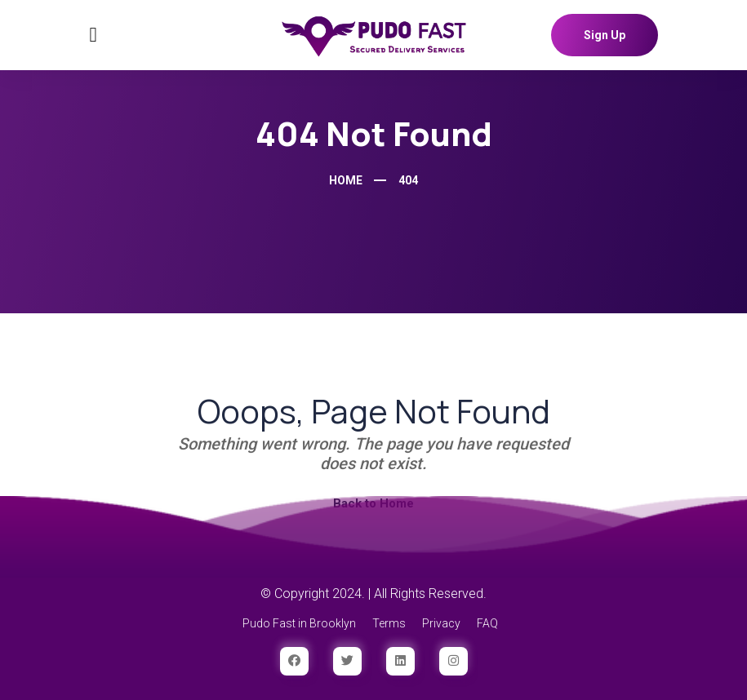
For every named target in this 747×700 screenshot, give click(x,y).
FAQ (487, 623)
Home (346, 180)
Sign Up (605, 35)
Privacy (441, 623)
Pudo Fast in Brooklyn (299, 623)
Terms (389, 623)
